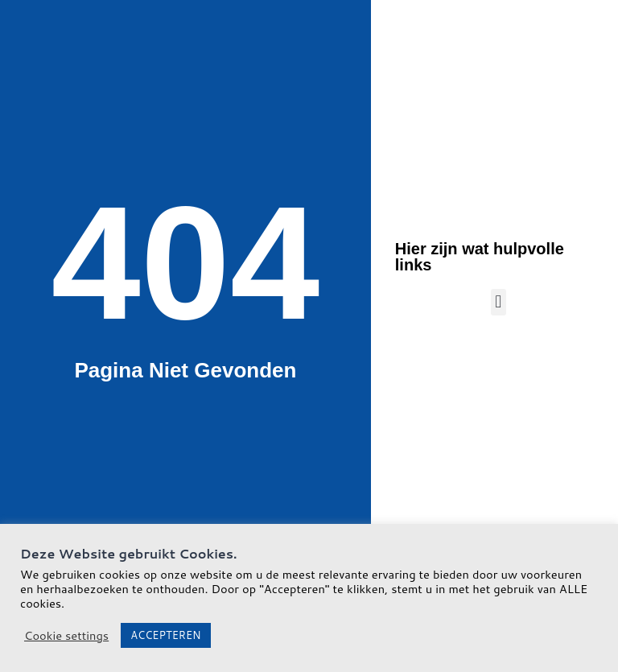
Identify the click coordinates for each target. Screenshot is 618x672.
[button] (499, 302)
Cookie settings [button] (66, 636)
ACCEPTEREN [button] (165, 635)
